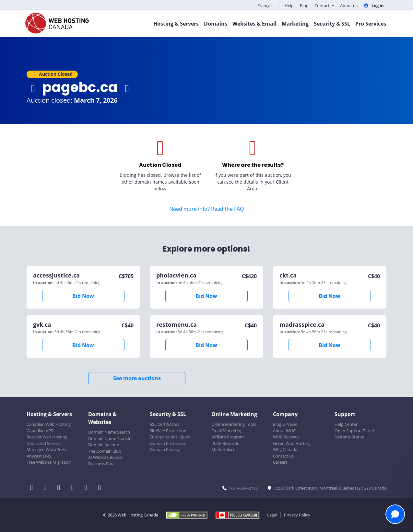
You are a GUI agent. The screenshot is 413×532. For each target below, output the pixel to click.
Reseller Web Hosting (47, 437)
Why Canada (285, 449)
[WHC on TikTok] (101, 488)
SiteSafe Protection (168, 431)
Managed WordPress (47, 449)
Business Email (102, 464)
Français (265, 6)
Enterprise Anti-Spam (170, 437)
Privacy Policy (297, 515)
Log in (374, 6)
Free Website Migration (49, 462)
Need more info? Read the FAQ (206, 209)
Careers (280, 462)
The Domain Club (105, 451)
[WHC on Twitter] (47, 488)
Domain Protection (168, 443)
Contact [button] (323, 6)
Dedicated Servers (44, 443)
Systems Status (349, 437)
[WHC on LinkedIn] (61, 488)
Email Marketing (227, 431)
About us (349, 6)
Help (289, 6)
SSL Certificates (165, 424)
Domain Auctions (105, 445)
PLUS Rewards (225, 443)
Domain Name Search (109, 432)
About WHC (284, 431)
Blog (304, 6)
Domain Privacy (165, 449)
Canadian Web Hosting (49, 424)
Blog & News (285, 424)
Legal (272, 515)
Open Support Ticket (354, 431)
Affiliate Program (228, 437)
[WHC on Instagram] (74, 488)
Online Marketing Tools (234, 424)
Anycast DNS (39, 456)
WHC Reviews (286, 437)
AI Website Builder (106, 457)
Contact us (283, 456)
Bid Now (83, 296)
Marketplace (223, 449)
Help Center (346, 424)
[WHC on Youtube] (88, 488)
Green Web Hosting (292, 443)
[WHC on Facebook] (33, 488)
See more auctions (137, 378)
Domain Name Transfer (111, 438)
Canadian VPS (40, 431)
